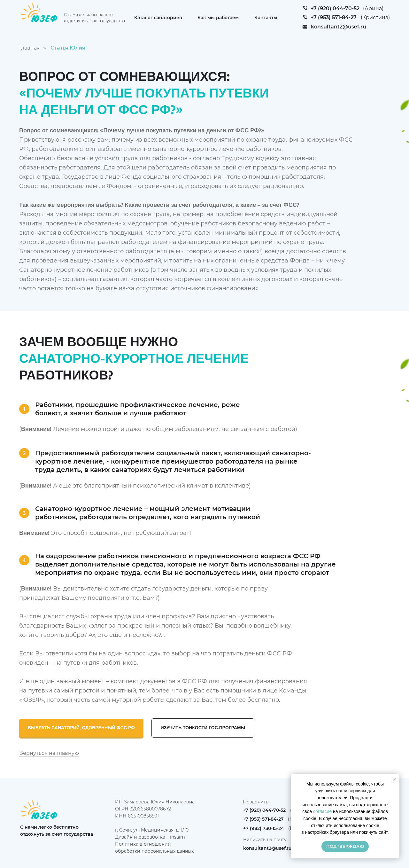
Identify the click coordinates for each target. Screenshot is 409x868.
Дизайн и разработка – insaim (150, 837)
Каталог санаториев (158, 18)
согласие (322, 811)
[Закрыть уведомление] (395, 779)
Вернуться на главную (49, 753)
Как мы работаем (218, 18)
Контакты (266, 18)
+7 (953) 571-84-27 (334, 17)
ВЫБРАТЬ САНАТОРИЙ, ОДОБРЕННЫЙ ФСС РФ (81, 728)
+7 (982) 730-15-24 (264, 828)
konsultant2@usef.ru (339, 27)
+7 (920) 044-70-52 (335, 8)
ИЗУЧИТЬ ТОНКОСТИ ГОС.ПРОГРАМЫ (203, 728)
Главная (30, 48)
